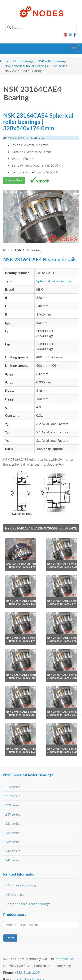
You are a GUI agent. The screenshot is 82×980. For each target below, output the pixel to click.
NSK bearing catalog (21, 885)
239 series (13, 842)
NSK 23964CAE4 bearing (62, 712)
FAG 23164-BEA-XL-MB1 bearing (27, 564)
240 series (13, 851)
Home (4, 61)
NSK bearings (23, 61)
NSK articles (15, 894)
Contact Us (65, 959)
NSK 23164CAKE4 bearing (63, 638)
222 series (13, 796)
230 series (13, 814)
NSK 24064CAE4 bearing (62, 749)
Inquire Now (14, 180)
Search (10, 938)
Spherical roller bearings (54, 281)
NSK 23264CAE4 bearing (62, 675)
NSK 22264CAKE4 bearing (22, 601)
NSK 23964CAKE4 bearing (22, 712)
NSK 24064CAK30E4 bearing (24, 749)
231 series (60, 66)
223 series (13, 805)
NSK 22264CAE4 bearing (62, 564)
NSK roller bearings (52, 61)
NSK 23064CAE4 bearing (21, 638)
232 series (13, 833)
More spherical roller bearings (28, 904)
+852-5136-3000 (27, 972)
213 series (13, 787)
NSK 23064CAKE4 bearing (63, 601)
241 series (13, 860)
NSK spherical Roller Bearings (26, 66)
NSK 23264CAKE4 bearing (22, 675)
